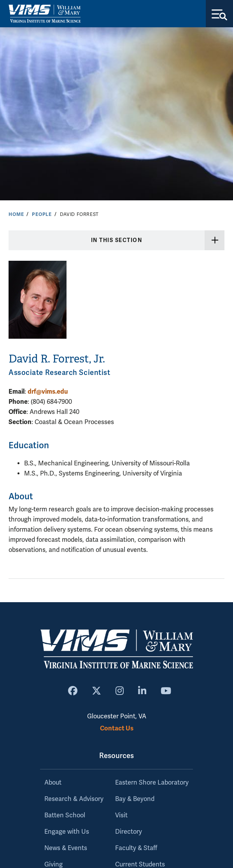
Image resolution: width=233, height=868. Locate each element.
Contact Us (117, 728)
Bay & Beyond (135, 799)
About (53, 783)
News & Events (66, 848)
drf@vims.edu (48, 392)
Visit (121, 815)
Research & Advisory (74, 799)
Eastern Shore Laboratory (152, 783)
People (42, 214)
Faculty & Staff (136, 848)
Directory (129, 832)
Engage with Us (67, 832)
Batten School (65, 815)
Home (16, 214)
